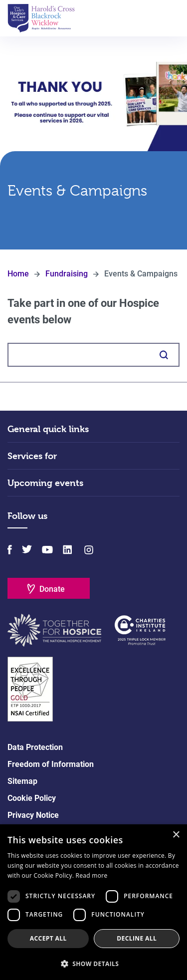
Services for (32, 456)
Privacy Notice (33, 815)
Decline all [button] (137, 938)
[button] (93, 964)
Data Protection (35, 747)
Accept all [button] (48, 938)
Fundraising (67, 274)
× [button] (176, 835)
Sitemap (22, 781)
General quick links (48, 429)
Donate (52, 589)
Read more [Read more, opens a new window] (92, 875)
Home (18, 274)
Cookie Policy (32, 798)
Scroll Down (94, 221)
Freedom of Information (51, 764)
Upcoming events (45, 483)
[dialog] (93, 902)
